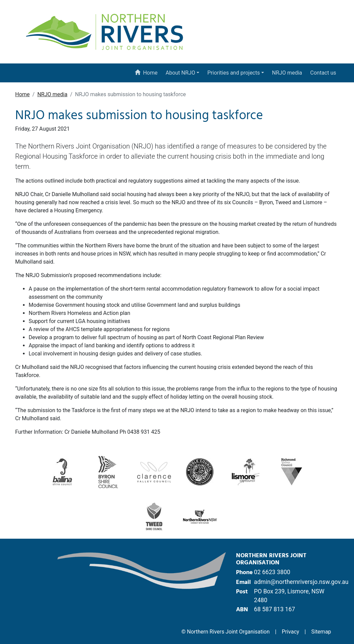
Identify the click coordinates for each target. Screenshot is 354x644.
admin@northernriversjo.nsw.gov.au (301, 582)
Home (146, 73)
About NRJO (180, 73)
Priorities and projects (234, 73)
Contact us (323, 73)
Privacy (291, 632)
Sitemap (321, 632)
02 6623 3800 (272, 572)
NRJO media (287, 73)
